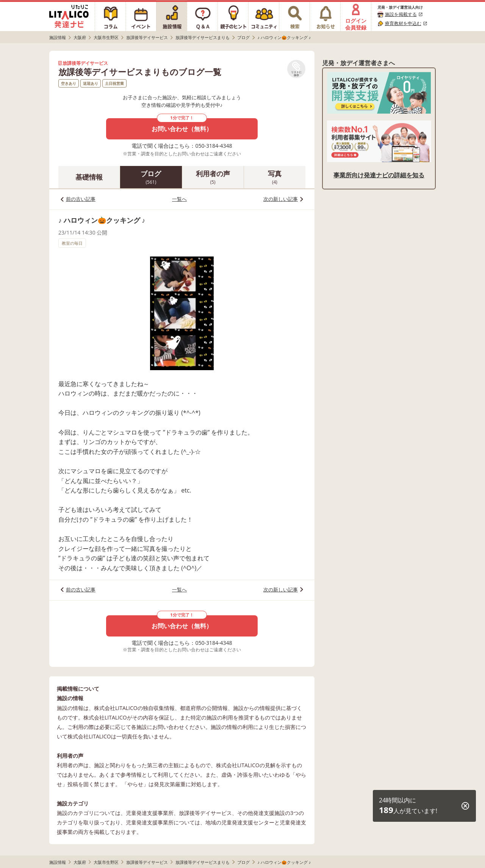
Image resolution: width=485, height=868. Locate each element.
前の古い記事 (81, 199)
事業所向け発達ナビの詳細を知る (379, 175)
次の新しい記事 (281, 199)
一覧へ (179, 199)
